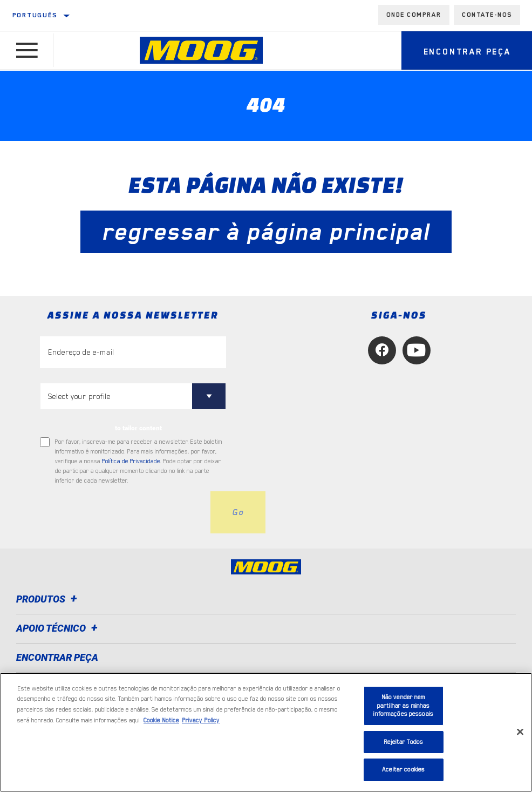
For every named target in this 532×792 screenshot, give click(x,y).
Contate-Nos (487, 15)
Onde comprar (414, 15)
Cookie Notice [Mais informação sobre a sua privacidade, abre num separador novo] (161, 720)
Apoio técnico (59, 628)
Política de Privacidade (131, 461)
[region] (266, 732)
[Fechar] (520, 732)
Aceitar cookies (403, 770)
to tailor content (138, 428)
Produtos (48, 599)
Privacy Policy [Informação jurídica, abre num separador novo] (201, 720)
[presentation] (122, 512)
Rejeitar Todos (403, 742)
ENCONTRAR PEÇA (57, 657)
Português (35, 15)
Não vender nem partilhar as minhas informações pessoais (403, 706)
